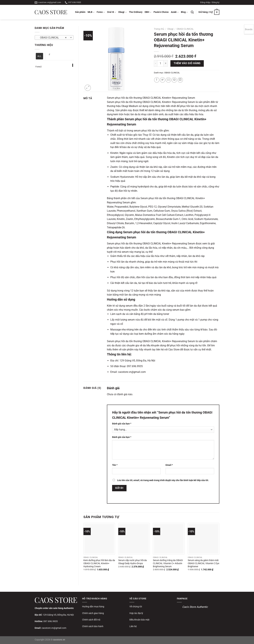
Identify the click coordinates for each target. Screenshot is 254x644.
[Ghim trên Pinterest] (174, 80)
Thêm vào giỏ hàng (187, 63)
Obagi (122, 12)
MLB (91, 12)
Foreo (101, 12)
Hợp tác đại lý (136, 613)
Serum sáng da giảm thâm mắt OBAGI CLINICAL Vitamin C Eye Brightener (203, 563)
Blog (184, 12)
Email (169, 465)
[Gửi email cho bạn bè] (168, 80)
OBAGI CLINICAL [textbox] (52, 38)
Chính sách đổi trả (91, 620)
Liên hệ (133, 626)
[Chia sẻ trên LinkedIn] (180, 80)
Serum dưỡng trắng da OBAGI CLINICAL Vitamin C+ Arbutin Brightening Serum (168, 563)
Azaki (175, 12)
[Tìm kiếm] (192, 12)
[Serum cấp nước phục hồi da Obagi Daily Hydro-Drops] (134, 539)
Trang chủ (159, 29)
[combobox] (54, 37)
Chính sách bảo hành (93, 626)
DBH (148, 12)
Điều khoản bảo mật (139, 620)
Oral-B (112, 12)
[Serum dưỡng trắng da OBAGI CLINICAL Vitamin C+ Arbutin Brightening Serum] (169, 539)
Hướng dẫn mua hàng (93, 607)
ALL (39, 56)
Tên (115, 465)
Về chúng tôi (136, 607)
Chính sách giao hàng (93, 613)
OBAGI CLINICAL (185, 29)
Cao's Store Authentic (195, 607)
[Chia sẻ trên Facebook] (157, 80)
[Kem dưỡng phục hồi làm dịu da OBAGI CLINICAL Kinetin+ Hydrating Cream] (99, 539)
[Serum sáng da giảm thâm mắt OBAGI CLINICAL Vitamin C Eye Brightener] (204, 539)
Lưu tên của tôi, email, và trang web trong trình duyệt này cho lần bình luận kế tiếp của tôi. (163, 480)
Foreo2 (39, 67)
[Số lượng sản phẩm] (160, 63)
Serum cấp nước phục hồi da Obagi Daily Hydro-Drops (133, 562)
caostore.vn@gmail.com (54, 628)
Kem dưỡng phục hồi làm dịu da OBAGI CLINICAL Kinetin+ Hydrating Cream (99, 563)
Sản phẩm (80, 12)
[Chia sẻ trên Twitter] (163, 80)
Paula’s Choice (161, 12)
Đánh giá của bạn (122, 424)
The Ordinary (136, 12)
